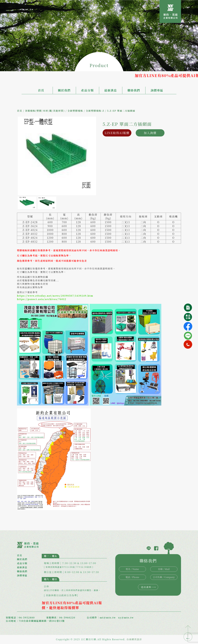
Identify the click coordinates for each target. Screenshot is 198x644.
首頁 (41, 90)
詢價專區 (157, 90)
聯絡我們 (134, 90)
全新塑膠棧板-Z (95, 111)
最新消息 (111, 90)
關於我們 (64, 90)
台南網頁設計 (134, 639)
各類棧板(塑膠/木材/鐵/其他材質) (45, 111)
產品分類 (87, 90)
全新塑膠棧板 (75, 111)
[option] (57, 156)
